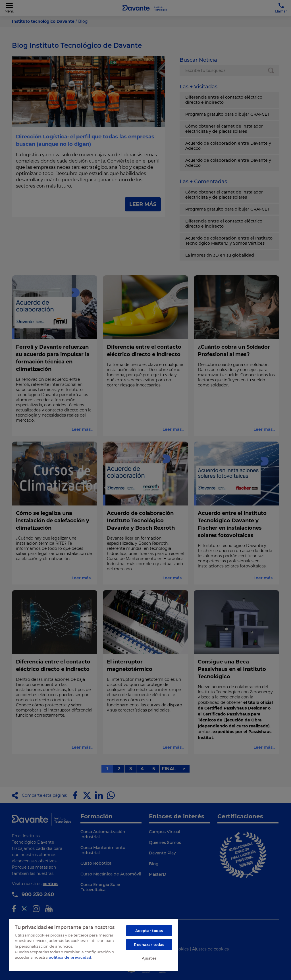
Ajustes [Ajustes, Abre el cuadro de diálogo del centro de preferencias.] (149, 958)
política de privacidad (70, 957)
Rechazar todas (149, 944)
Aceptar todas (149, 931)
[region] (93, 945)
